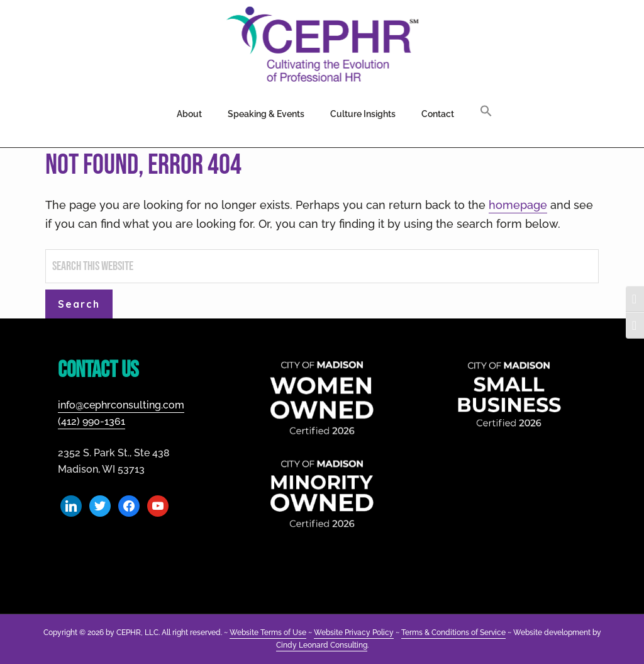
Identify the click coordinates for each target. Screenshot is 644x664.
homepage (518, 205)
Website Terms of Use (268, 633)
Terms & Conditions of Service (453, 633)
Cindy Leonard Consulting (322, 645)
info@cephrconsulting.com (121, 405)
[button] (486, 112)
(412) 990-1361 (92, 421)
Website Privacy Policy (354, 633)
